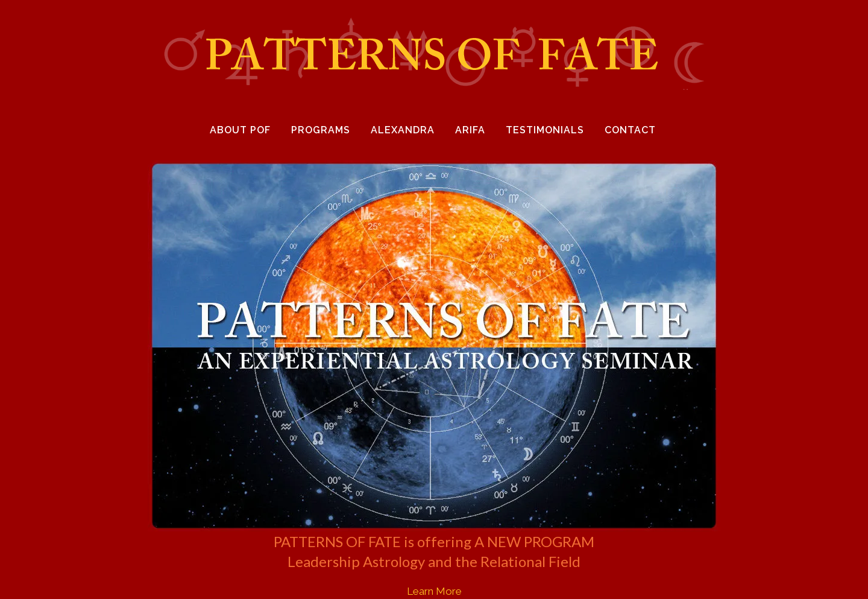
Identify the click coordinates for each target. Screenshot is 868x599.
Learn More (434, 591)
